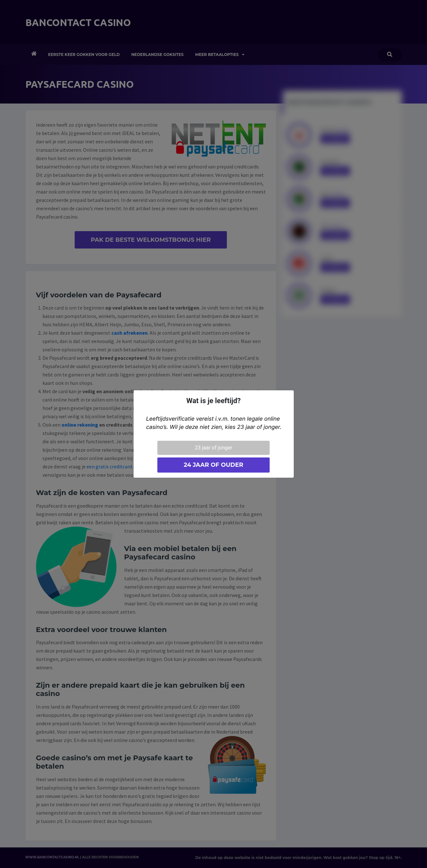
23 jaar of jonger (214, 448)
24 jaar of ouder (213, 465)
